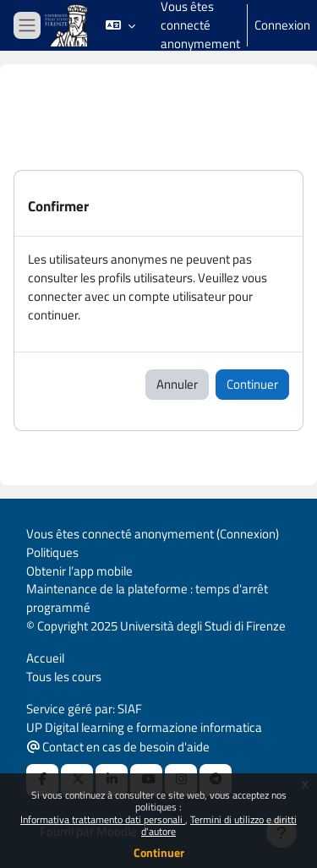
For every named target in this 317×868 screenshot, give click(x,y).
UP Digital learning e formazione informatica (144, 727)
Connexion (282, 25)
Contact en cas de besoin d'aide (118, 747)
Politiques (52, 552)
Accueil (45, 658)
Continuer (159, 852)
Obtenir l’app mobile (79, 571)
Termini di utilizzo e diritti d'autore (219, 825)
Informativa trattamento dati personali (103, 819)
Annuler (177, 384)
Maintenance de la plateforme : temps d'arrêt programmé (147, 598)
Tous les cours (64, 677)
